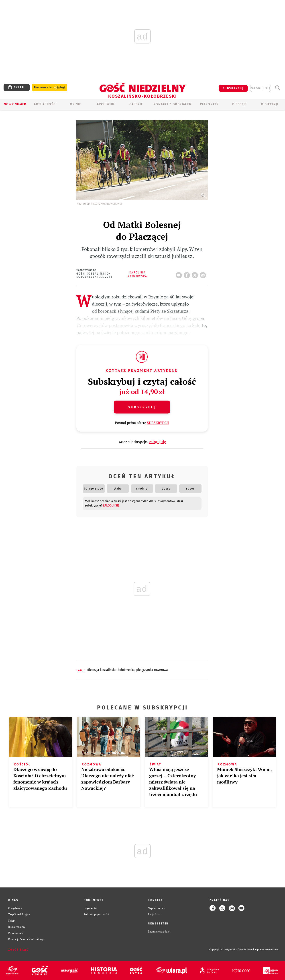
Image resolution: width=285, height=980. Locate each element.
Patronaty (209, 104)
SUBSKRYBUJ (233, 88)
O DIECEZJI (270, 104)
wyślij (204, 274)
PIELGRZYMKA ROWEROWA (152, 670)
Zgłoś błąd (18, 950)
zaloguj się (261, 88)
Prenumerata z (50, 88)
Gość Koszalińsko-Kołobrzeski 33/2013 (95, 275)
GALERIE (136, 104)
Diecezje (239, 104)
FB (188, 274)
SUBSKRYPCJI (158, 423)
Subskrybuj (142, 407)
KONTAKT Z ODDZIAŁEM (173, 104)
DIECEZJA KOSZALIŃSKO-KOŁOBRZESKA (111, 670)
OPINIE (75, 104)
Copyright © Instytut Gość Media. (228, 950)
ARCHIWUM (106, 104)
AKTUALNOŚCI (45, 104)
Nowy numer (15, 104)
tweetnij (196, 274)
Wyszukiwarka (277, 88)
